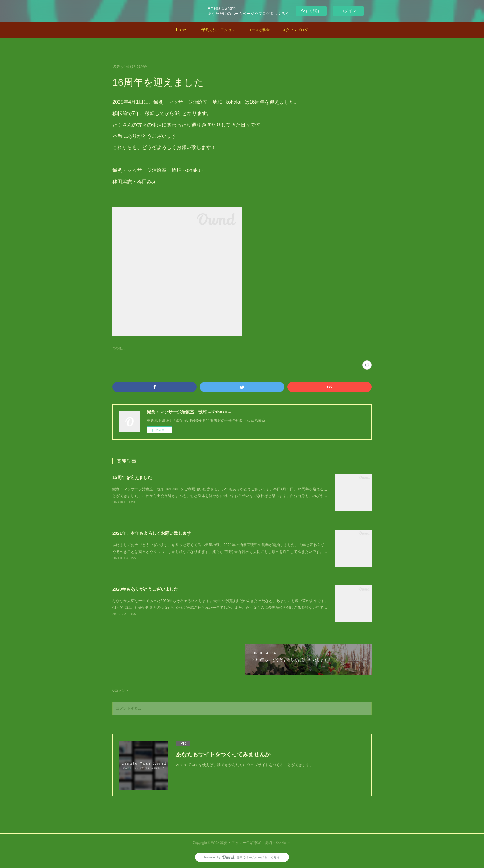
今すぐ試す (311, 11)
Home (181, 30)
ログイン (348, 11)
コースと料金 (259, 30)
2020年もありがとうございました (145, 589)
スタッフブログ (295, 30)
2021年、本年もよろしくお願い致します (152, 533)
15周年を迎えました (132, 477)
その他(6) (119, 348)
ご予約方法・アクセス (217, 30)
